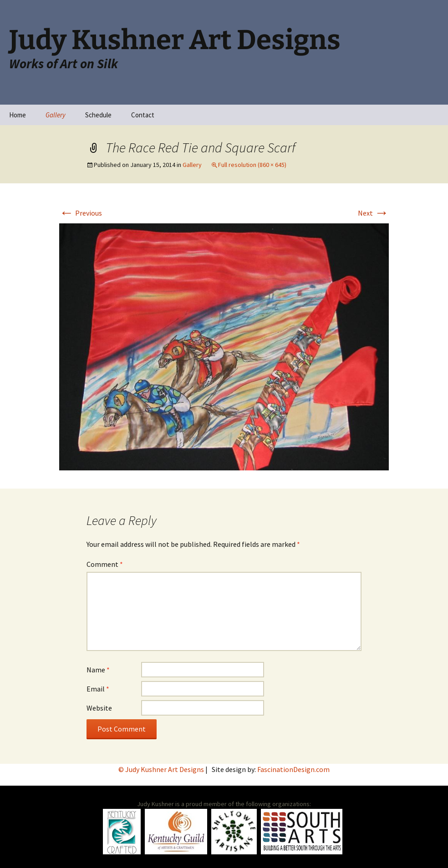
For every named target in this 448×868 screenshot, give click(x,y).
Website (99, 708)
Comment (105, 564)
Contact (143, 115)
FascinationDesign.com (293, 769)
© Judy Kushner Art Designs (162, 769)
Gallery (56, 115)
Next (373, 213)
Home (18, 115)
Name (98, 670)
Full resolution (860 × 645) (252, 165)
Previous (81, 213)
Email (98, 689)
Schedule (98, 115)
